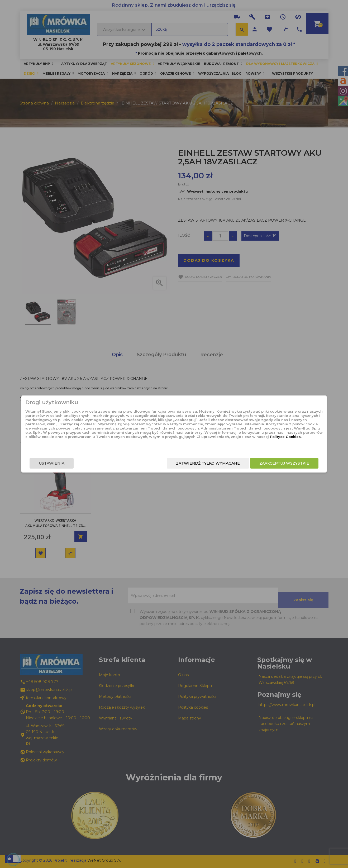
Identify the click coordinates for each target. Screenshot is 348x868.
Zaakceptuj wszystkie (261, 464)
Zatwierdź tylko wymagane (184, 464)
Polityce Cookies (170, 445)
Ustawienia (76, 464)
